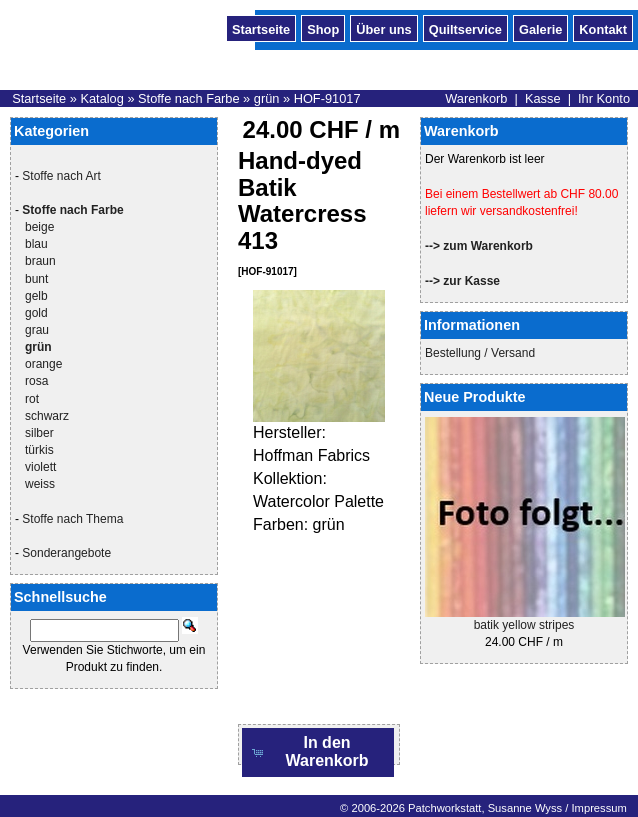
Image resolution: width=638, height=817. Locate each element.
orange (43, 364)
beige (39, 227)
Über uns (383, 28)
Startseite (261, 28)
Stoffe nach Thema (72, 519)
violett (40, 467)
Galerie (540, 28)
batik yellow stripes (524, 625)
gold (36, 313)
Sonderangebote (66, 553)
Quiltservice (465, 28)
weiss (40, 484)
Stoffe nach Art (61, 176)
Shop (323, 28)
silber (39, 433)
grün (267, 98)
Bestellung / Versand (480, 353)
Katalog (101, 98)
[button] (318, 752)
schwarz (47, 416)
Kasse (543, 98)
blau (36, 244)
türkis (39, 450)
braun (40, 261)
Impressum (598, 808)
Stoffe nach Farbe (189, 98)
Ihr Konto (604, 98)
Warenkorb (476, 98)
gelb (36, 296)
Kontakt (603, 28)
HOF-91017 (327, 98)
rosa (36, 381)
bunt (36, 279)
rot (32, 399)
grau (37, 330)
